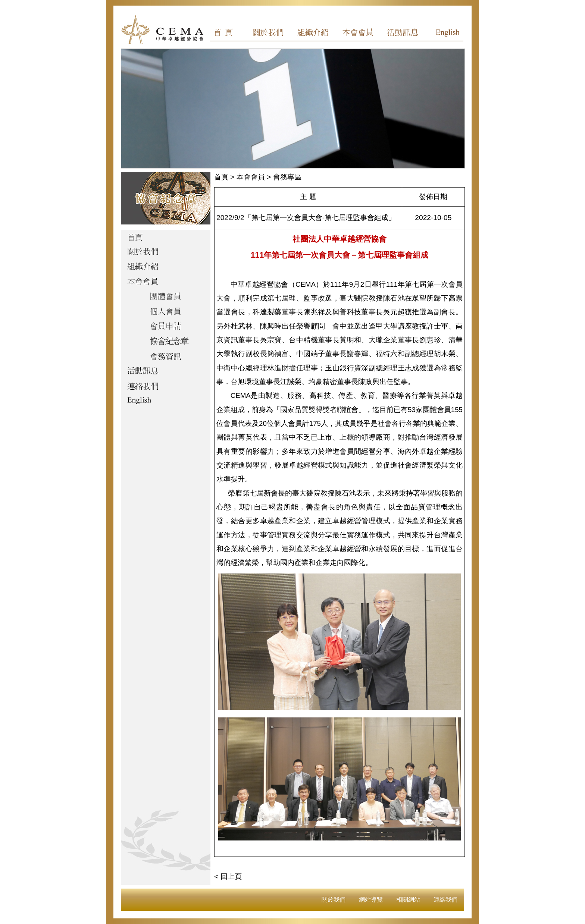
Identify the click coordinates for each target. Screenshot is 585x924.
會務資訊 (166, 357)
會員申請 (166, 327)
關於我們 (273, 34)
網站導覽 (371, 900)
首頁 (230, 34)
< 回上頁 (228, 876)
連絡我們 (445, 900)
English (443, 34)
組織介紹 (315, 34)
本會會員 (358, 34)
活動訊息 (400, 34)
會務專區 (287, 177)
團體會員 (166, 297)
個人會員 (166, 312)
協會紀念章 (166, 342)
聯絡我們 (166, 387)
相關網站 (408, 900)
